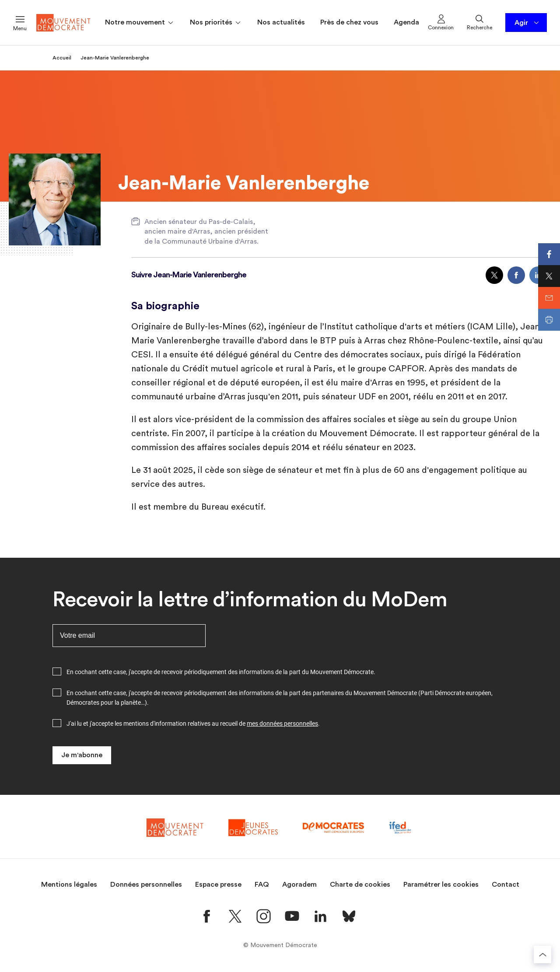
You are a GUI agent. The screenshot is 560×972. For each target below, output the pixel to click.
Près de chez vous (349, 22)
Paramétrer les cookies (441, 885)
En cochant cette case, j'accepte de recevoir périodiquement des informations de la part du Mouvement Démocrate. (221, 672)
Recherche (479, 22)
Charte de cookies (360, 885)
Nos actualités (281, 22)
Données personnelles (146, 885)
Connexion (441, 22)
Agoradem (299, 885)
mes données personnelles (282, 724)
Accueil (62, 58)
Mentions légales (69, 885)
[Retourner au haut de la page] (542, 955)
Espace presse (218, 885)
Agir (527, 23)
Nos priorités (216, 23)
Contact (506, 885)
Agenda (406, 22)
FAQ (262, 885)
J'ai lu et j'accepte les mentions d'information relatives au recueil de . (193, 724)
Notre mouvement (140, 23)
